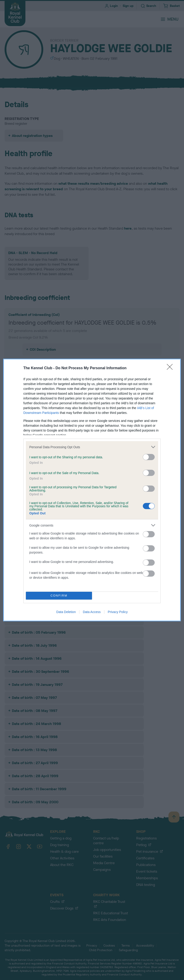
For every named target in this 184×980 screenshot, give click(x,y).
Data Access (92, 612)
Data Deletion (66, 612)
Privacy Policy (118, 612)
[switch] (149, 457)
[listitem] (92, 447)
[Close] (171, 368)
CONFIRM (59, 596)
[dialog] (92, 490)
